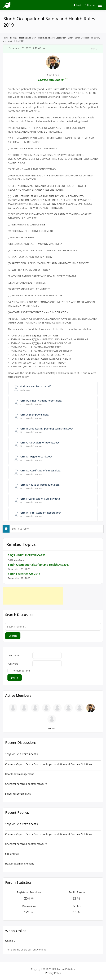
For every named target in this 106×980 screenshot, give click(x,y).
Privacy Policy (53, 973)
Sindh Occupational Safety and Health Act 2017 (39, 565)
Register (90, 5)
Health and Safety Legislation (52, 38)
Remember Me (21, 671)
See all (53, 729)
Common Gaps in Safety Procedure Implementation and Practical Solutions (49, 764)
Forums (14, 38)
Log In (15, 678)
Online (10, 941)
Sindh (71, 38)
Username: (14, 655)
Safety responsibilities (18, 794)
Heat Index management (19, 774)
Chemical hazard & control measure (26, 784)
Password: (13, 664)
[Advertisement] (33, 596)
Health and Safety (28, 38)
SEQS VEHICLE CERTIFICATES (27, 555)
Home (6, 38)
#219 (94, 49)
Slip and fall (12, 854)
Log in (78, 5)
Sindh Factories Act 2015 (24, 574)
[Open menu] (100, 5)
